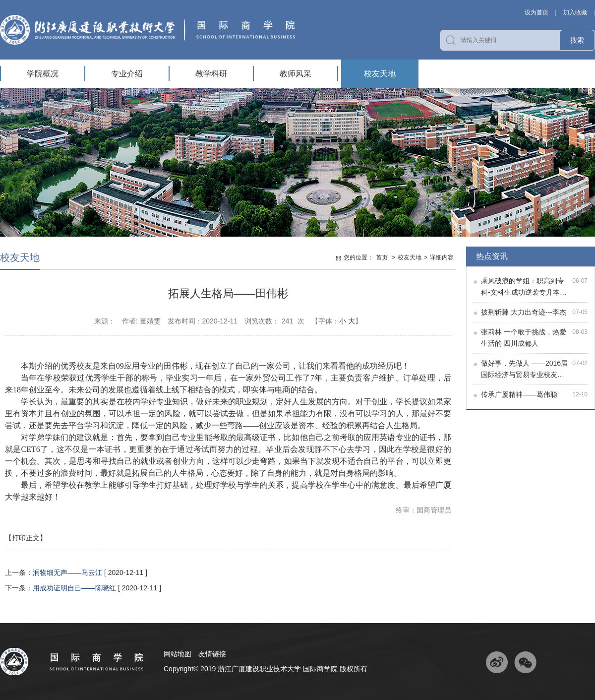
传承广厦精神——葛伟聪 (519, 394)
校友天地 (380, 74)
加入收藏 (575, 12)
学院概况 (43, 74)
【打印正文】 (26, 538)
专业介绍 (127, 74)
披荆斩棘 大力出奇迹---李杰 (524, 312)
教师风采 (296, 74)
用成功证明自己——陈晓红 (74, 588)
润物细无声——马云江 (67, 573)
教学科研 (211, 74)
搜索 (577, 40)
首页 (382, 257)
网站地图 (178, 654)
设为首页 (536, 12)
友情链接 (212, 654)
